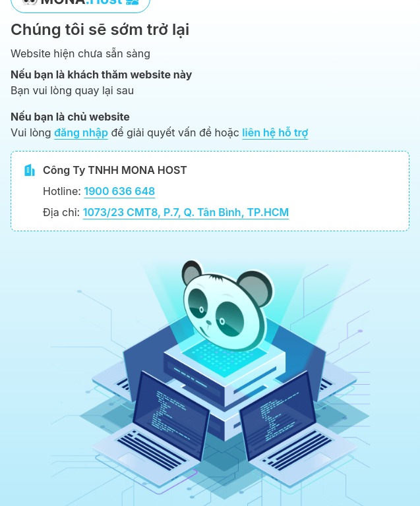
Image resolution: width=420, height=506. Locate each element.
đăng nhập (81, 132)
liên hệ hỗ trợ (275, 132)
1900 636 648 (119, 191)
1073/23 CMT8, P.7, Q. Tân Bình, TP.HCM (186, 212)
